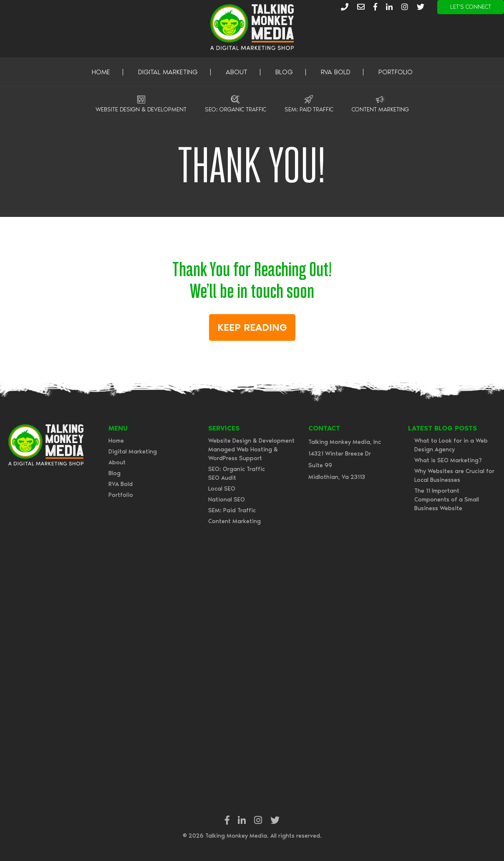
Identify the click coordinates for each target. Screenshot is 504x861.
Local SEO (222, 489)
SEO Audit (222, 478)
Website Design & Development (141, 110)
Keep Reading (252, 327)
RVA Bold (336, 72)
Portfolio (396, 72)
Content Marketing (380, 110)
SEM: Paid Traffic (309, 110)
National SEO (227, 500)
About (237, 72)
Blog (284, 72)
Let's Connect (471, 7)
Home (101, 72)
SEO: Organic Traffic (236, 110)
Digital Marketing (168, 72)
